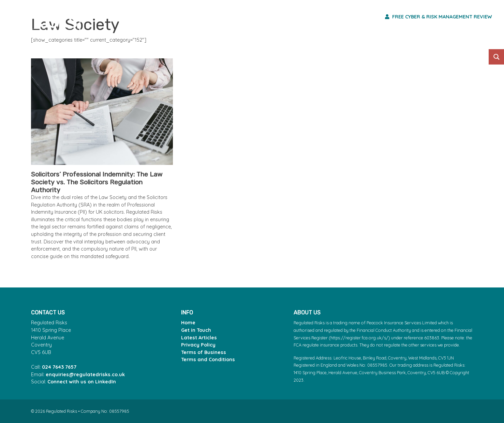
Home (188, 323)
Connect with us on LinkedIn (82, 382)
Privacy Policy (198, 345)
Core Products (129, 17)
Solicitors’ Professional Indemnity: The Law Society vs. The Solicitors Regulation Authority (97, 182)
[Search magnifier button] (496, 57)
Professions (278, 17)
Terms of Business (204, 352)
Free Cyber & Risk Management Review (439, 17)
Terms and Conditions (208, 359)
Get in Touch (196, 330)
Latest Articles (199, 338)
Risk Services (205, 17)
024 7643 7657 (59, 367)
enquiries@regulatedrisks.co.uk (85, 375)
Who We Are (348, 17)
